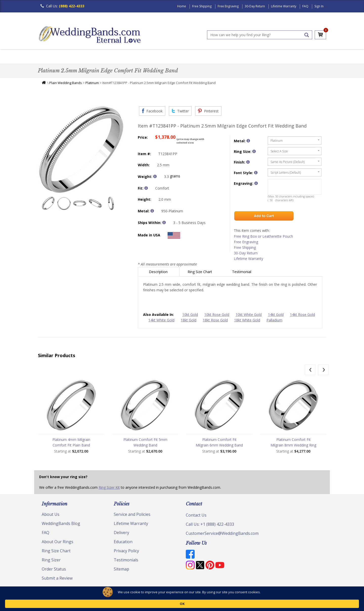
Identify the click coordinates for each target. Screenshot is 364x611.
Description (159, 273)
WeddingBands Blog (61, 525)
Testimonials (126, 561)
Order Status (54, 570)
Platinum (92, 84)
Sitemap (121, 570)
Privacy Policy (126, 552)
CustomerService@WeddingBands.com (222, 535)
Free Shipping (202, 6)
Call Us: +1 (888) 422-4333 (210, 525)
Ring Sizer (51, 561)
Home (182, 6)
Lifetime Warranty (284, 6)
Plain (118, 57)
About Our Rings (58, 543)
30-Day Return (255, 6)
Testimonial (242, 273)
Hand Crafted (210, 57)
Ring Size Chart (200, 273)
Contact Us (196, 516)
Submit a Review (57, 579)
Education (123, 543)
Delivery (121, 534)
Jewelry (241, 57)
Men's (48, 57)
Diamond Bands (147, 57)
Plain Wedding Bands (66, 84)
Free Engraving (228, 6)
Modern (180, 57)
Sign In (319, 6)
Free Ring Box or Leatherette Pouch (263, 238)
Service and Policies (132, 516)
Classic (96, 57)
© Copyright (51, 596)
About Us (51, 516)
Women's (71, 57)
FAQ (305, 6)
